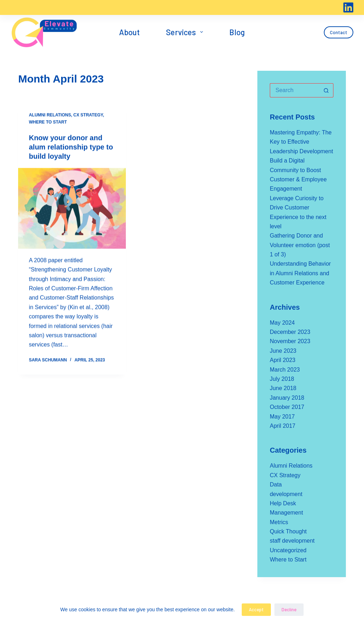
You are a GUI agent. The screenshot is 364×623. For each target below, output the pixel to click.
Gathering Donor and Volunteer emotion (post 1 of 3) (300, 245)
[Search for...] (295, 90)
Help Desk (283, 503)
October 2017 (287, 407)
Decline (289, 609)
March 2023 (285, 370)
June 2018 (283, 388)
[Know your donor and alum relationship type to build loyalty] (72, 209)
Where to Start (48, 122)
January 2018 (287, 398)
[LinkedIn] (348, 7)
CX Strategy (88, 115)
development (286, 494)
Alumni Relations (50, 115)
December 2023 (290, 332)
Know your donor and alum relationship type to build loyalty (71, 147)
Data (276, 484)
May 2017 (282, 417)
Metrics (279, 522)
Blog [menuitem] (237, 32)
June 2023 (283, 351)
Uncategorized (288, 550)
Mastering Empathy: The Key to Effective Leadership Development (301, 142)
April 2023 (283, 360)
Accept (256, 609)
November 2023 (290, 341)
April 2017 (283, 426)
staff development (292, 541)
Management (286, 513)
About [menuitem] (129, 32)
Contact (339, 32)
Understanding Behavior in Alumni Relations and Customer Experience (300, 273)
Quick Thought (288, 531)
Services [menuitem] (186, 32)
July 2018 (282, 379)
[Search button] (326, 90)
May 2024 (282, 323)
